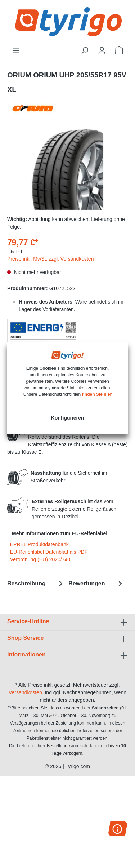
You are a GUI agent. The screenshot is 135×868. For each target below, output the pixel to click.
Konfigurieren (68, 418)
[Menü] (16, 50)
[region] (67, 169)
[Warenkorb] (119, 50)
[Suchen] (85, 50)
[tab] (36, 583)
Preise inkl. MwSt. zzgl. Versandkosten (50, 259)
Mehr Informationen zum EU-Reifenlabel (60, 533)
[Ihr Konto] (102, 50)
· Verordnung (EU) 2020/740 (39, 559)
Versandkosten (25, 692)
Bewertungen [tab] (96, 583)
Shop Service (25, 638)
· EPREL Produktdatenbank (38, 544)
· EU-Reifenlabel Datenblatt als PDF (47, 552)
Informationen (26, 654)
